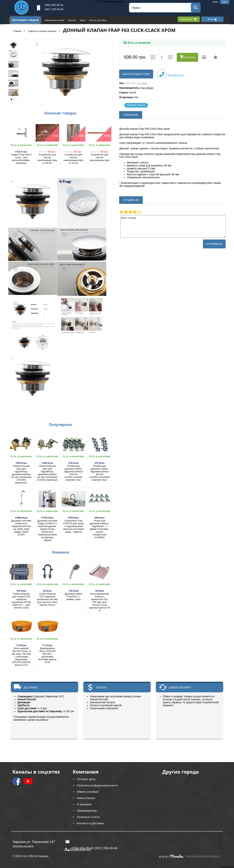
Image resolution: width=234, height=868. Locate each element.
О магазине (84, 804)
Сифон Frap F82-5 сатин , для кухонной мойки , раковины (21, 159)
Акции (83, 20)
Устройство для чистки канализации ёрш (100, 157)
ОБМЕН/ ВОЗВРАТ (180, 687)
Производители (87, 811)
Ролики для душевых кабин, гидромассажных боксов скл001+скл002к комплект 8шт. (73, 473)
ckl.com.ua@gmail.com (77, 842)
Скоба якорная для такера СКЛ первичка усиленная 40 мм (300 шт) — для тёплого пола (21, 601)
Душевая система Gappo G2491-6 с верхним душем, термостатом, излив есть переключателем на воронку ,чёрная (47, 530)
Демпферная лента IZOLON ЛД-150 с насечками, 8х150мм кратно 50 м (47, 655)
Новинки (72, 20)
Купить (187, 57)
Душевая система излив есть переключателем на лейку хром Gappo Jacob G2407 (21, 528)
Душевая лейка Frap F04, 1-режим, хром (74, 597)
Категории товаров (25, 20)
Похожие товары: (60, 113)
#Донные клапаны (136, 105)
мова (215, 2)
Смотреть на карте (23, 846)
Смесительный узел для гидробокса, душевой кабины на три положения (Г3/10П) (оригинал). (21, 474)
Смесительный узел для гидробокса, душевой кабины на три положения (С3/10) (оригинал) (47, 473)
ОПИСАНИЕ (131, 115)
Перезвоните (170, 74)
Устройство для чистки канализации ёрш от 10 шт (73, 159)
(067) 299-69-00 (54, 9)
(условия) (142, 83)
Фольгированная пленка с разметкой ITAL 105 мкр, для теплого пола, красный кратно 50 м (100, 602)
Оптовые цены (86, 779)
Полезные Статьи (88, 817)
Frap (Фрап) (147, 88)
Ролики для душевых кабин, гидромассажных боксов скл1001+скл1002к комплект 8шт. (100, 473)
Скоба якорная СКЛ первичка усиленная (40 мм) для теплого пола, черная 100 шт (47, 599)
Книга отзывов (86, 798)
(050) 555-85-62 (54, 5)
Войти (212, 19)
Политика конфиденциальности (97, 785)
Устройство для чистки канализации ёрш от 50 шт (47, 159)
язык (225, 2)
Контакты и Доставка (90, 823)
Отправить (214, 244)
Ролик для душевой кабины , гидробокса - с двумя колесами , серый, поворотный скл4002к (100, 529)
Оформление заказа (55, 20)
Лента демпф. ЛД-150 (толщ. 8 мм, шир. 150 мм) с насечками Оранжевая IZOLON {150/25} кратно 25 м (21, 657)
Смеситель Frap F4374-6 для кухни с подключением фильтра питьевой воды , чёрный (74, 526)
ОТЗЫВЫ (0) (131, 200)
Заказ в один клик (136, 74)
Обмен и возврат (88, 792)
